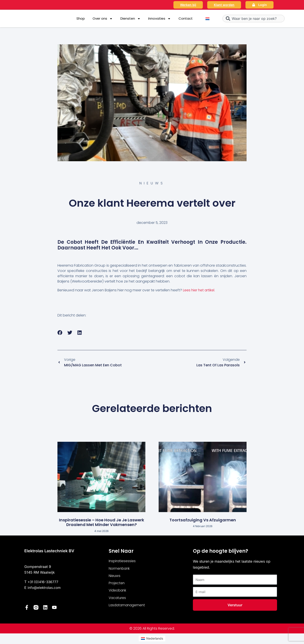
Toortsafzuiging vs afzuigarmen (203, 520)
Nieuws (115, 577)
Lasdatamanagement (128, 607)
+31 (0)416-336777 (44, 582)
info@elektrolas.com (45, 588)
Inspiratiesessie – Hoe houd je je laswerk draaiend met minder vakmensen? (102, 523)
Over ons (103, 19)
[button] (60, 333)
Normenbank (120, 569)
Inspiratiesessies (123, 562)
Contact (186, 18)
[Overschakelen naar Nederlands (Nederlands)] (152, 639)
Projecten (117, 584)
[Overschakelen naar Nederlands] (207, 19)
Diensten (130, 19)
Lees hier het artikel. (199, 290)
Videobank (118, 592)
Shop (81, 18)
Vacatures (118, 599)
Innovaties (160, 19)
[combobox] (254, 19)
